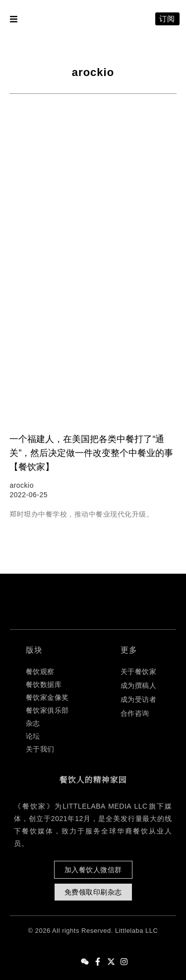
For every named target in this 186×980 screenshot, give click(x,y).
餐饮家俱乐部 (47, 710)
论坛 (33, 736)
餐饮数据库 (44, 684)
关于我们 (40, 749)
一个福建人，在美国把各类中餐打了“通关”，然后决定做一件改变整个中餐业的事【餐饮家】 (91, 453)
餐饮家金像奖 (47, 697)
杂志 (33, 723)
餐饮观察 (40, 672)
